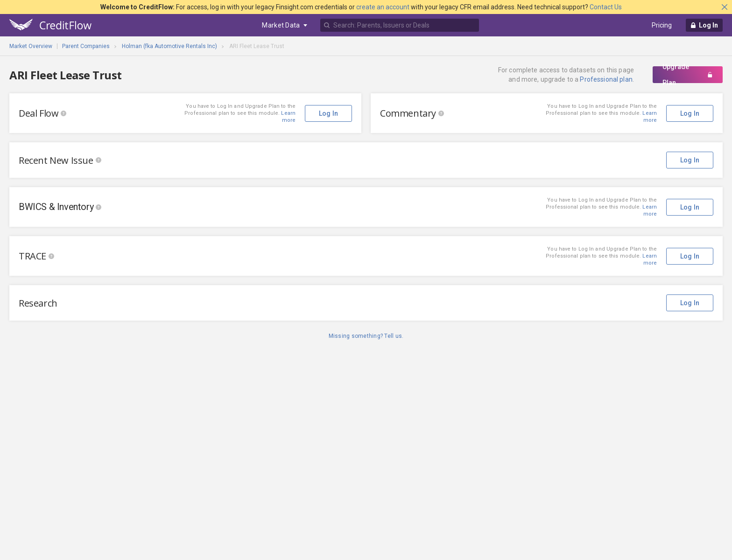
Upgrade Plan (688, 75)
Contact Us (606, 7)
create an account (383, 7)
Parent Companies (86, 46)
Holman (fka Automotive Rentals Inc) (169, 46)
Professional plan (606, 79)
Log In (690, 113)
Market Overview (31, 46)
